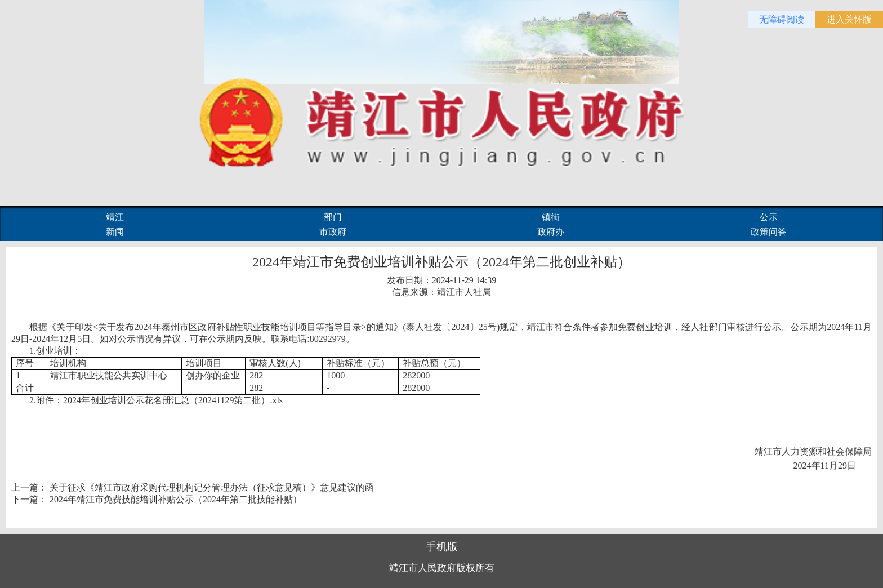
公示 (769, 217)
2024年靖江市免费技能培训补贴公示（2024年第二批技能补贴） (176, 499)
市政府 (333, 232)
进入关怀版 (849, 19)
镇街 (551, 217)
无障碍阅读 (782, 19)
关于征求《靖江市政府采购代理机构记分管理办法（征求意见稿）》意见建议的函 (212, 487)
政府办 (551, 232)
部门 (333, 217)
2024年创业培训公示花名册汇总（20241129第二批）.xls (173, 400)
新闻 (115, 232)
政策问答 (769, 232)
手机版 (442, 547)
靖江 (115, 217)
